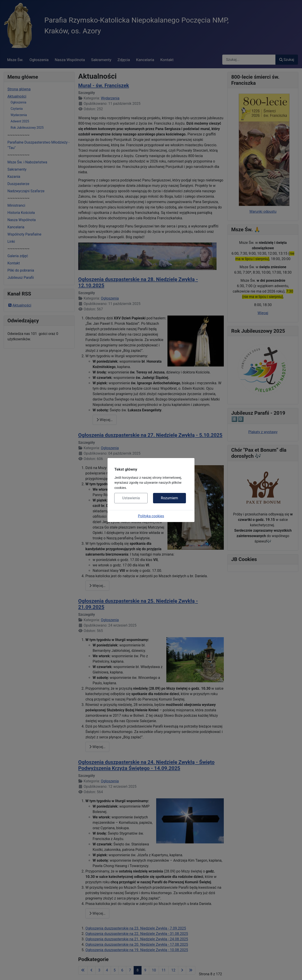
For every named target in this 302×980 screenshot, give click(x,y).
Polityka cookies (151, 516)
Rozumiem (169, 498)
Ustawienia (131, 498)
